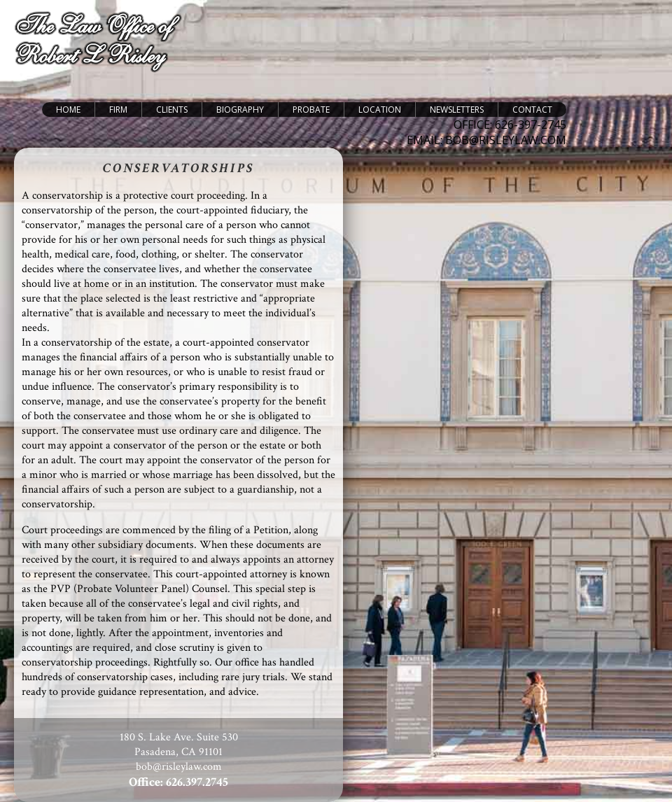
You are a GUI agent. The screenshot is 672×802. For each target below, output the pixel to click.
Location (380, 110)
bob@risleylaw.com (179, 767)
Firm (118, 110)
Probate (311, 110)
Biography (240, 110)
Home (68, 110)
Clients (172, 110)
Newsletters (457, 110)
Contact (532, 110)
